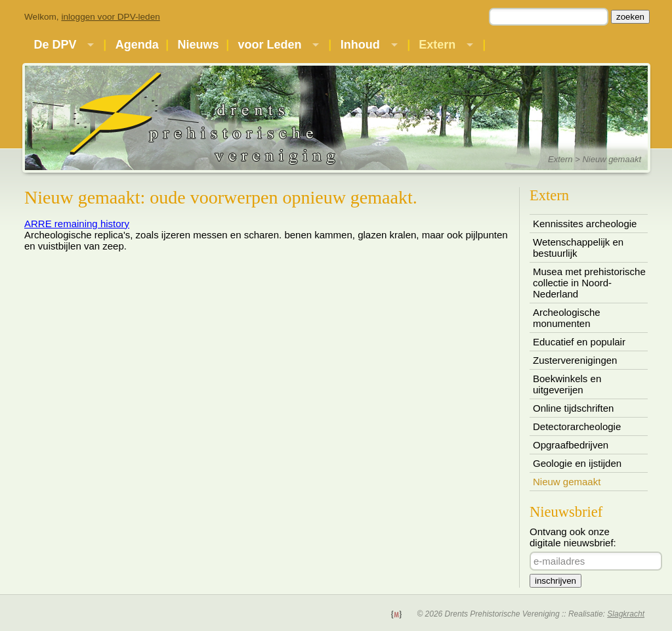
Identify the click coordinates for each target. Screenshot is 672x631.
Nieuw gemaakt (567, 482)
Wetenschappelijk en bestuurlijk (578, 248)
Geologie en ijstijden (577, 463)
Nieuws (199, 45)
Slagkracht (626, 614)
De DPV (55, 45)
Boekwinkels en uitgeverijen (567, 384)
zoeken (630, 17)
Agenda (137, 45)
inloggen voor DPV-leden (110, 17)
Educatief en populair (579, 342)
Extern (437, 45)
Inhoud (360, 45)
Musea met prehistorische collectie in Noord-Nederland (589, 283)
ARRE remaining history (77, 224)
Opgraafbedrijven (571, 445)
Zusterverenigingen (575, 360)
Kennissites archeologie (585, 224)
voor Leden (269, 45)
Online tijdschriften (573, 408)
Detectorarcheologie (577, 426)
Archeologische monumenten (567, 318)
